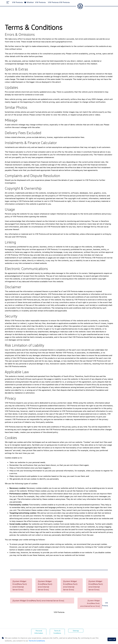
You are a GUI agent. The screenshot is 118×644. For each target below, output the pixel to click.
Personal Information (39, 632)
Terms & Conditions (57, 632)
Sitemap (76, 631)
